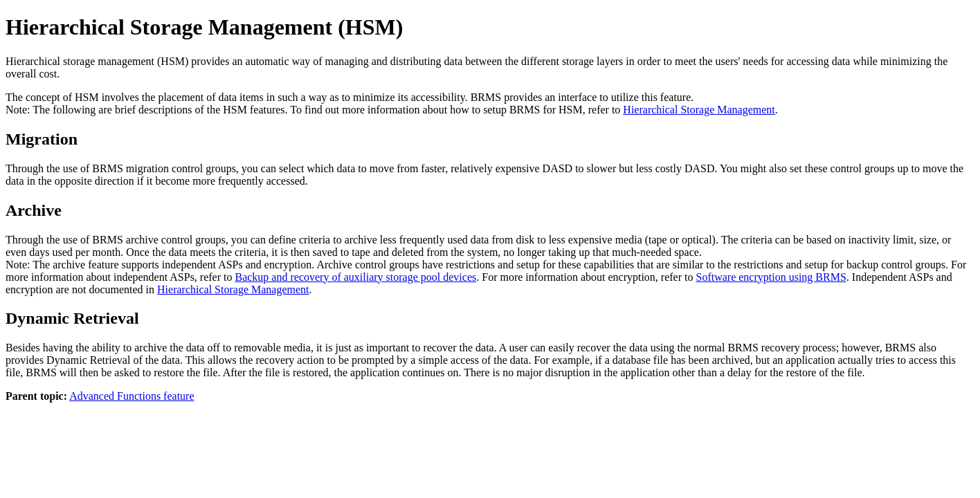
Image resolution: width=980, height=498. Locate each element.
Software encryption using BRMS (771, 277)
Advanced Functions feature (131, 396)
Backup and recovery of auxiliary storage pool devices (355, 277)
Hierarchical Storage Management (699, 110)
